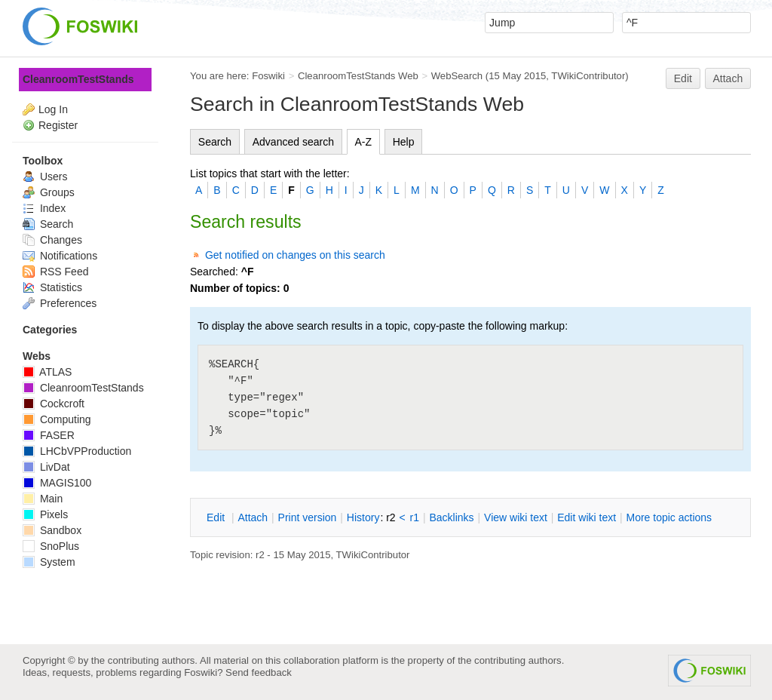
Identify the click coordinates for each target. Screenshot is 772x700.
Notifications (60, 256)
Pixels (45, 514)
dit (217, 517)
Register (58, 125)
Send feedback (259, 672)
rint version (308, 517)
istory (363, 517)
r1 (415, 517)
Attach (728, 78)
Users (45, 177)
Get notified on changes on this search (295, 255)
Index (44, 208)
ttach (253, 517)
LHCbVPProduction (77, 451)
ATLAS (47, 372)
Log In (53, 109)
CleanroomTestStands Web (358, 76)
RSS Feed (55, 272)
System (49, 562)
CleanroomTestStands (78, 79)
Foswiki (268, 76)
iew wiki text (516, 517)
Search (215, 142)
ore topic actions (669, 517)
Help (404, 142)
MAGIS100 (57, 483)
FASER (49, 435)
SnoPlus (51, 546)
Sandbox (52, 530)
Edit (683, 78)
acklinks (451, 517)
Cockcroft (54, 404)
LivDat (46, 467)
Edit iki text (587, 517)
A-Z (364, 142)
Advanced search (293, 142)
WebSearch (457, 76)
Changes (52, 240)
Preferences (60, 303)
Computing (57, 419)
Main (43, 499)
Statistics (52, 287)
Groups (49, 192)
